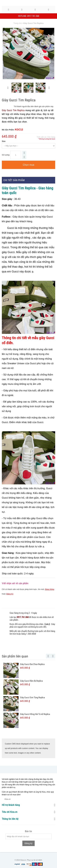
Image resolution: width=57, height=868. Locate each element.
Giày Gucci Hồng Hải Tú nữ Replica (35, 714)
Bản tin (28, 831)
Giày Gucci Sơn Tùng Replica (32, 698)
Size (4, 141)
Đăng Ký (10, 594)
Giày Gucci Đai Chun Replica (32, 664)
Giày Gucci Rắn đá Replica (31, 681)
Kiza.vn (8, 799)
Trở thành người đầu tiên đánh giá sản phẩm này (34, 106)
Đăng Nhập (50, 589)
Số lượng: (6, 155)
